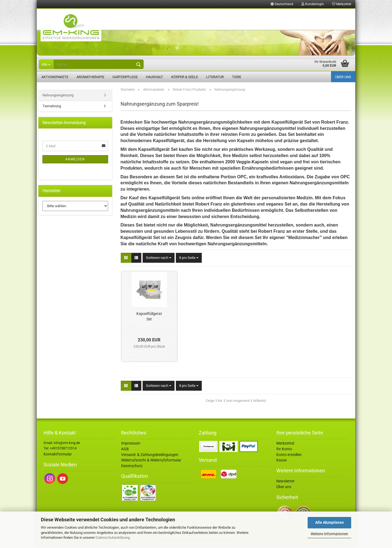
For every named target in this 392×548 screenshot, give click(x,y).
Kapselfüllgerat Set (149, 319)
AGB (125, 452)
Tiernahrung (52, 109)
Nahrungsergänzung (58, 98)
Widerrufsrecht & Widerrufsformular (151, 463)
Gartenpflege (125, 77)
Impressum (131, 446)
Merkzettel (342, 4)
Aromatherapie (90, 77)
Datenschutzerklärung (113, 538)
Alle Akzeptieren (330, 522)
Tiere (237, 77)
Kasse (281, 463)
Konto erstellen (289, 457)
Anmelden (75, 162)
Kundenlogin (313, 4)
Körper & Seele (185, 77)
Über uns (343, 77)
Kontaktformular (58, 457)
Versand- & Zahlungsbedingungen (150, 457)
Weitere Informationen (329, 534)
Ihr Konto (284, 452)
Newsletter (285, 484)
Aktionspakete (55, 77)
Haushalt (154, 77)
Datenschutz (132, 468)
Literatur (215, 77)
